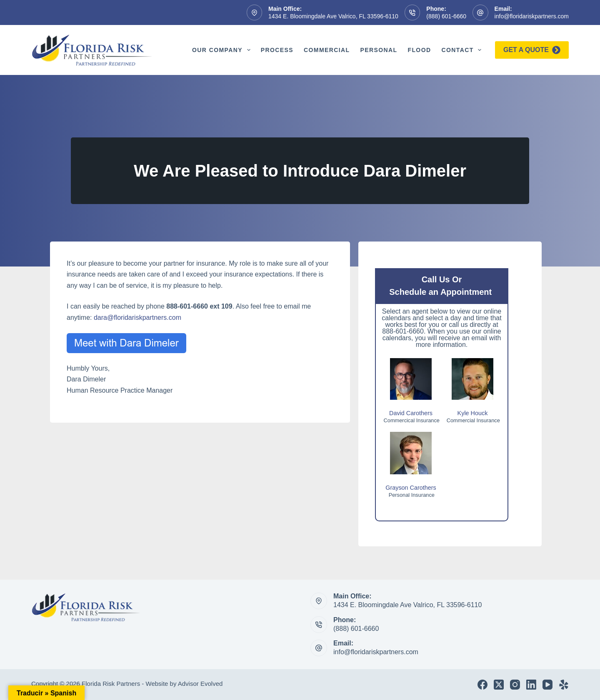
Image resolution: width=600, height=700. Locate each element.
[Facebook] (482, 685)
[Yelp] (564, 685)
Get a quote (532, 50)
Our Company (223, 50)
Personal (379, 50)
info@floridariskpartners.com (532, 16)
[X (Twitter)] (499, 685)
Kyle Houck (473, 413)
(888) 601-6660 (446, 16)
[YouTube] (547, 685)
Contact (463, 50)
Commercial (327, 50)
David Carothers (411, 413)
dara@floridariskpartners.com (137, 318)
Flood (419, 50)
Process (277, 50)
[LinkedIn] (531, 685)
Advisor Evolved (200, 684)
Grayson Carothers (411, 488)
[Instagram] (515, 685)
